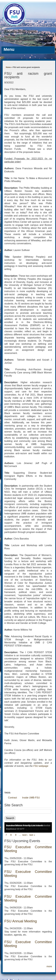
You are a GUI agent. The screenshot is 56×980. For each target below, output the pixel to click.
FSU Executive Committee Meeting (28, 849)
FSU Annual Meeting (21, 921)
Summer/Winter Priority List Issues (24, 825)
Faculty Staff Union (20, 31)
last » (32, 835)
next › (25, 835)
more (49, 966)
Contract (13, 798)
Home (8, 67)
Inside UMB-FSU (31, 798)
